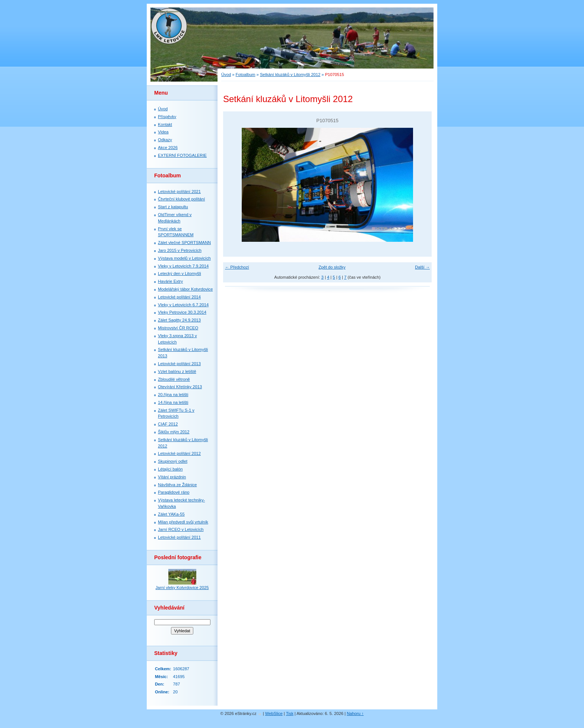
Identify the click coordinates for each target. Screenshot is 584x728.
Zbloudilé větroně (174, 379)
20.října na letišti (173, 395)
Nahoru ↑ (355, 713)
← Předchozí (237, 267)
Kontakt (165, 124)
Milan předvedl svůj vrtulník (183, 522)
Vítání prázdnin (172, 477)
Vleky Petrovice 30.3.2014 (182, 312)
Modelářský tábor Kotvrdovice (185, 289)
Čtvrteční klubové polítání (181, 199)
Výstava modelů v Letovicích (184, 258)
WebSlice (274, 713)
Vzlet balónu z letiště (177, 371)
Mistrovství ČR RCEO (178, 328)
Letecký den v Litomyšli (180, 273)
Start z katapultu (173, 207)
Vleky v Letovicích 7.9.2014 (183, 266)
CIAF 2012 (168, 424)
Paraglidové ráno (174, 492)
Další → (422, 267)
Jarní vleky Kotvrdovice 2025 (182, 588)
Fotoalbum (246, 75)
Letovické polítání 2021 (179, 192)
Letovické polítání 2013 (179, 364)
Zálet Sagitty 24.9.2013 (179, 320)
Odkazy (165, 140)
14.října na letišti (173, 402)
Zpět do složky (332, 267)
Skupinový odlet (173, 461)
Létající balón (170, 469)
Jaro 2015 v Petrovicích (180, 250)
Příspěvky (167, 117)
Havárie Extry (170, 281)
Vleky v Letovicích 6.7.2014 (183, 305)
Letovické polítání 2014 (179, 297)
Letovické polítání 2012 (179, 453)
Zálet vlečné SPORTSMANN (184, 243)
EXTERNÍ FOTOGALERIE (182, 155)
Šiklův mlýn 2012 (174, 432)
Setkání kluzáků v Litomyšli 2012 (290, 75)
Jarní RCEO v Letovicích (181, 529)
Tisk (290, 713)
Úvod (226, 75)
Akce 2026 (168, 148)
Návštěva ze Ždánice (177, 485)
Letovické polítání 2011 (179, 537)
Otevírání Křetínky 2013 (180, 387)
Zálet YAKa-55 (171, 514)
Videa (163, 132)
